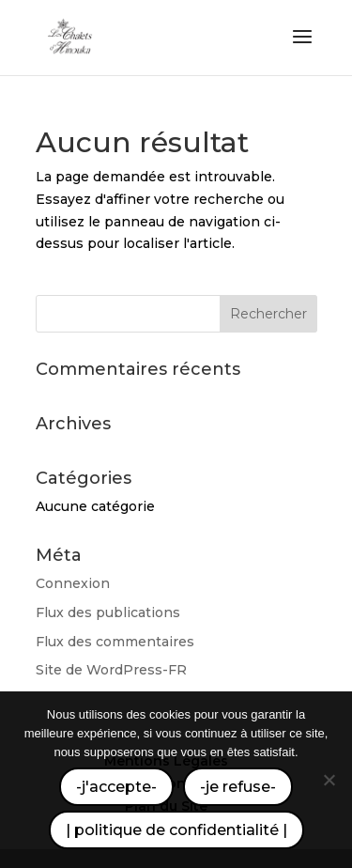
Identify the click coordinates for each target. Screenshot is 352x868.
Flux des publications (108, 612)
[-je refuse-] (329, 780)
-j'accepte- (116, 787)
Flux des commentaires (115, 642)
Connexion (73, 583)
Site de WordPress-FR (111, 670)
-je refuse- (238, 787)
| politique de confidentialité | (176, 830)
